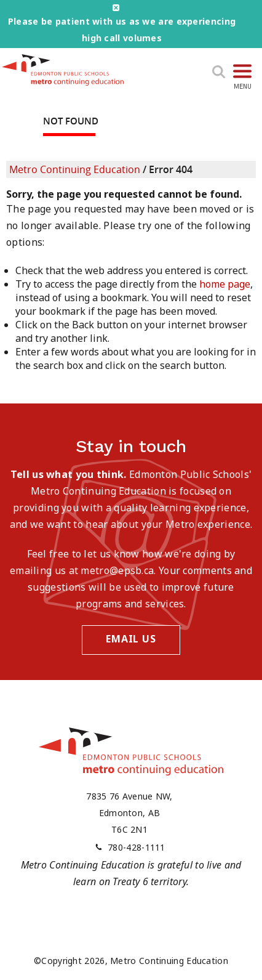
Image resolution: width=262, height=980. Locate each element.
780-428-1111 (137, 847)
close (116, 8)
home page (225, 284)
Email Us (131, 639)
